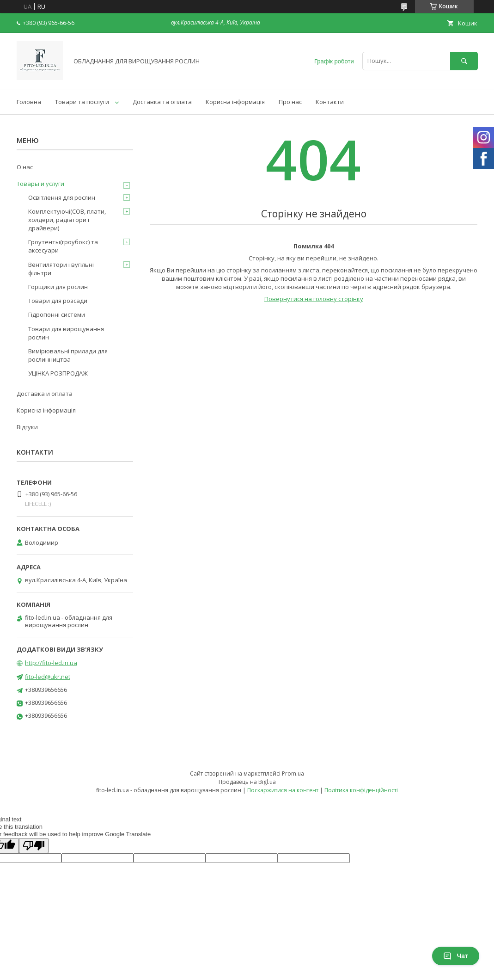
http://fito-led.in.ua (51, 663)
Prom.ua (293, 774)
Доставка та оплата (162, 102)
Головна (29, 102)
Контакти (330, 102)
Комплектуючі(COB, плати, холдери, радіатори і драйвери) (67, 220)
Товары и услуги (40, 184)
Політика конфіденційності (361, 790)
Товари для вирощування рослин (66, 333)
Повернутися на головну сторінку (314, 299)
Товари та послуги (82, 102)
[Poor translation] (34, 846)
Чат (456, 956)
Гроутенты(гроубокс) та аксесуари (63, 246)
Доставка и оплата (45, 394)
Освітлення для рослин (62, 197)
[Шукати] (464, 61)
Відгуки (27, 427)
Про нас (290, 102)
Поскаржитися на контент (283, 790)
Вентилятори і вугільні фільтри (61, 269)
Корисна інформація (235, 102)
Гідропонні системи (57, 314)
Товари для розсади (58, 301)
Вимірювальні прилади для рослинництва (68, 355)
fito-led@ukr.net (48, 677)
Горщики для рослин (58, 287)
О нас (25, 167)
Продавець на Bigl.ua (247, 782)
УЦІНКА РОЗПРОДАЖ (58, 373)
